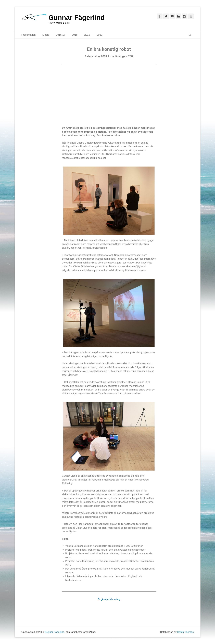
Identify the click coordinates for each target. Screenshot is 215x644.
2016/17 (61, 35)
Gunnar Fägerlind (77, 18)
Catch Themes (185, 632)
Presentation (29, 35)
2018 (75, 35)
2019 (87, 35)
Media (46, 35)
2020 (100, 35)
